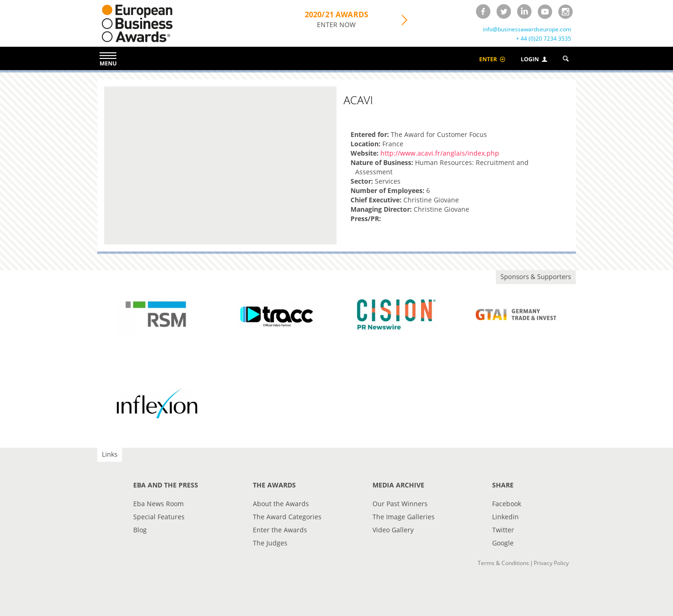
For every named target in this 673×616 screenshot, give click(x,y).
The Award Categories (287, 517)
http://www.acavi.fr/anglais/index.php (440, 153)
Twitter (503, 530)
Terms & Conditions (503, 563)
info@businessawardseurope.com (527, 29)
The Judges (270, 543)
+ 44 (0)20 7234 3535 (544, 39)
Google (503, 543)
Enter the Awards (280, 530)
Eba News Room (158, 504)
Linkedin (505, 517)
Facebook (507, 504)
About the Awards (281, 504)
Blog (140, 530)
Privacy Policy (551, 563)
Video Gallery (393, 530)
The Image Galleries (404, 517)
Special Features (159, 517)
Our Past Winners (400, 504)
